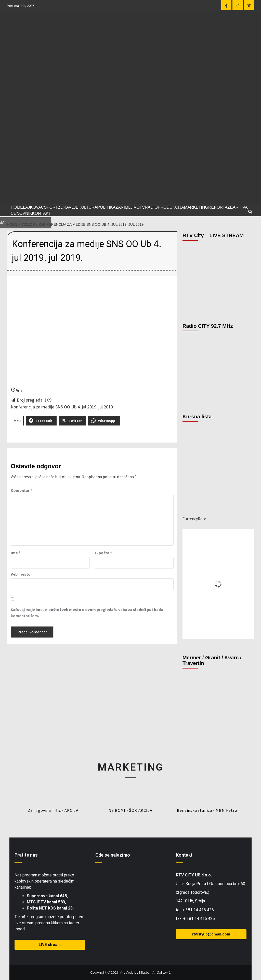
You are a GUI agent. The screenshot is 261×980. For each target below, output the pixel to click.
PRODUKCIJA (171, 207)
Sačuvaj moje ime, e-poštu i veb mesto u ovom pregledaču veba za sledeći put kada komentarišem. (87, 613)
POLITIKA (106, 207)
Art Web (127, 972)
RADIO (151, 207)
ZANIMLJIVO (127, 207)
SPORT (51, 207)
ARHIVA (240, 207)
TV (142, 207)
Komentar (21, 490)
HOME (17, 207)
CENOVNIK (21, 213)
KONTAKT (42, 213)
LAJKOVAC (33, 207)
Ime (16, 553)
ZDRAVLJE (68, 207)
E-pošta (103, 553)
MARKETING (196, 207)
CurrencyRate (194, 519)
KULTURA (88, 207)
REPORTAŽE (220, 207)
